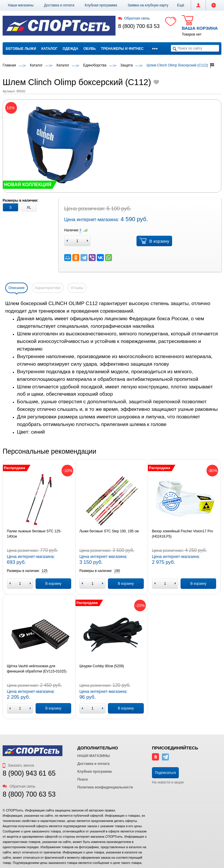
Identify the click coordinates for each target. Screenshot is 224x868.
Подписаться (165, 773)
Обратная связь (134, 18)
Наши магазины (21, 5)
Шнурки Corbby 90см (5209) (102, 666)
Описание (16, 288)
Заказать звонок (18, 765)
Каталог (49, 49)
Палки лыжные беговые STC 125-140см (34, 534)
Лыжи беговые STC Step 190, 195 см (109, 531)
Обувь (90, 49)
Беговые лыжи (21, 49)
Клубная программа (101, 5)
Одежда (71, 49)
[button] (181, 5)
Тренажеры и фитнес (122, 49)
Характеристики (48, 288)
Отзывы (77, 288)
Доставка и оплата (59, 5)
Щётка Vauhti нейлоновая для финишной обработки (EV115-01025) (37, 669)
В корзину (154, 241)
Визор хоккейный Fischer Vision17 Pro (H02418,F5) (182, 534)
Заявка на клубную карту (148, 5)
